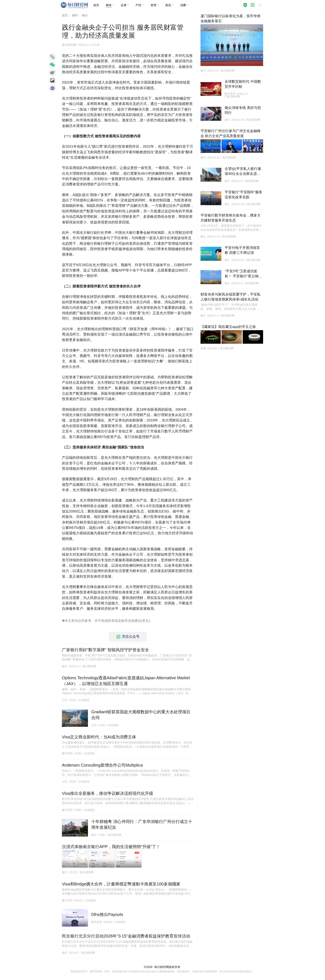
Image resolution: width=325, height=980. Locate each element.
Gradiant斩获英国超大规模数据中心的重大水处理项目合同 (141, 715)
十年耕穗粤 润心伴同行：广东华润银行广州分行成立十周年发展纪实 (142, 824)
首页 (65, 15)
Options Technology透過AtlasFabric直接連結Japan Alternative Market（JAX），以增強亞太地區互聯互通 (126, 681)
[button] (110, 5)
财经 (75, 15)
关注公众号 (128, 637)
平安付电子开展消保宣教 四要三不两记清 (242, 250)
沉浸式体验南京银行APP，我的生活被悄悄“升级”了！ (111, 847)
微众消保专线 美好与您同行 (243, 110)
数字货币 (67, 753)
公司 (65, 700)
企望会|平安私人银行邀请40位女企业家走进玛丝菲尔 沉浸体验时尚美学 (243, 172)
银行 (85, 15)
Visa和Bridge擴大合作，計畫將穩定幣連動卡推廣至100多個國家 (121, 884)
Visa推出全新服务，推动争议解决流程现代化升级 (108, 793)
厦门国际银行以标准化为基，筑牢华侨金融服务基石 (231, 19)
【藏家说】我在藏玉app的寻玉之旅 (228, 327)
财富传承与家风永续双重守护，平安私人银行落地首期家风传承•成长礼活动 (231, 297)
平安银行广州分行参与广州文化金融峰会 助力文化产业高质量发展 (231, 133)
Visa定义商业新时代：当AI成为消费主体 (99, 737)
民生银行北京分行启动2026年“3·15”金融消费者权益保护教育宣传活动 (126, 936)
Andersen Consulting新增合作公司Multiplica (102, 765)
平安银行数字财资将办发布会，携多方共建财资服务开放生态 (231, 218)
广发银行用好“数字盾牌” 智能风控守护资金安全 (105, 650)
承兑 (145, 621)
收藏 (203, 348)
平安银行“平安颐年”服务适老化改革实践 (243, 195)
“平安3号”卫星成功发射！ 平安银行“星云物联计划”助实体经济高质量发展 (243, 274)
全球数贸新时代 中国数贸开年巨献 (243, 84)
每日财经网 (161, 967)
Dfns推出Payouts (107, 914)
